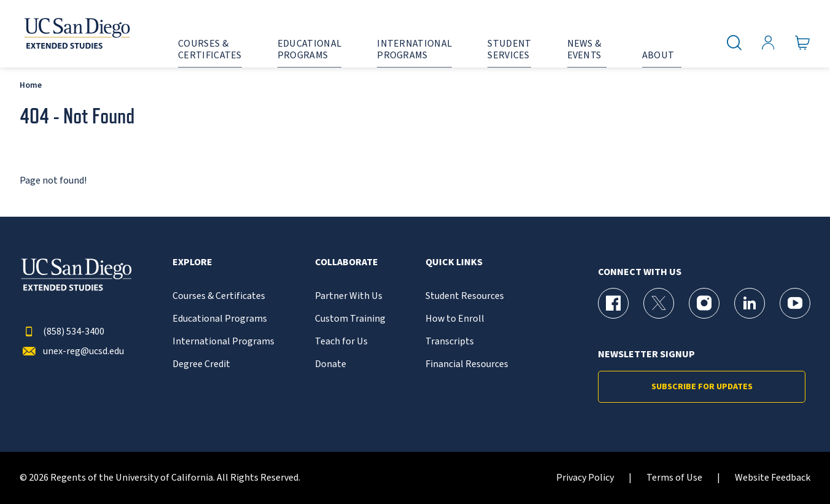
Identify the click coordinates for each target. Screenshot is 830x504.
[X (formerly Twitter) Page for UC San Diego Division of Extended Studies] (659, 303)
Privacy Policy (585, 478)
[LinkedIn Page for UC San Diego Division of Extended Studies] (750, 303)
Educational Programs (220, 319)
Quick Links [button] (454, 262)
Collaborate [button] (347, 262)
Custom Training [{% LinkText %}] (350, 319)
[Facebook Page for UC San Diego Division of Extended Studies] (613, 303)
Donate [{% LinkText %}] (331, 364)
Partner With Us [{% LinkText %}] (349, 296)
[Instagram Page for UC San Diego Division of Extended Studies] (704, 303)
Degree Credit (201, 364)
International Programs (223, 342)
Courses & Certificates (219, 296)
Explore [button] (192, 262)
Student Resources (465, 296)
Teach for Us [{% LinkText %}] (341, 342)
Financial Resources (467, 364)
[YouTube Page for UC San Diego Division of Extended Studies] (795, 303)
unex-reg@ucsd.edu (72, 351)
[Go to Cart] (803, 43)
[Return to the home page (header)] (76, 34)
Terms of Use (674, 478)
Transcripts (450, 342)
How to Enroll (455, 319)
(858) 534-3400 (62, 332)
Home (31, 85)
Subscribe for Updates (702, 387)
